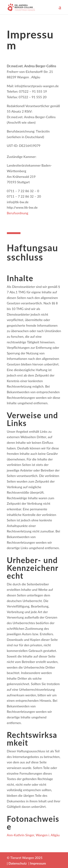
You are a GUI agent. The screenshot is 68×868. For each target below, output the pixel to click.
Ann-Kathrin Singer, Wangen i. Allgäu (33, 835)
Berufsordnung (18, 213)
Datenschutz (18, 863)
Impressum (38, 863)
